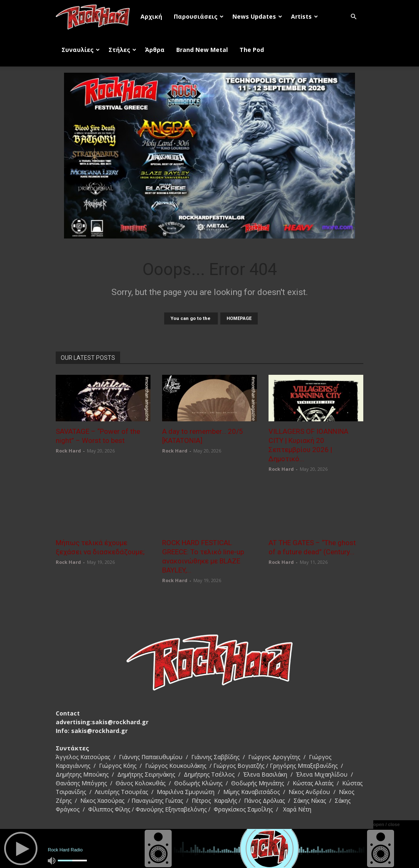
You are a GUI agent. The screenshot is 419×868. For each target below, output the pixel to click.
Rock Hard (68, 451)
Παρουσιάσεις (199, 16)
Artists (304, 16)
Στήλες (122, 50)
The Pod (252, 50)
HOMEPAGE (239, 318)
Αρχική (151, 16)
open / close (387, 824)
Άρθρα (155, 50)
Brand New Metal (202, 50)
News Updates (257, 16)
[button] (353, 17)
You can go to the (191, 318)
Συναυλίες (81, 50)
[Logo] (95, 17)
